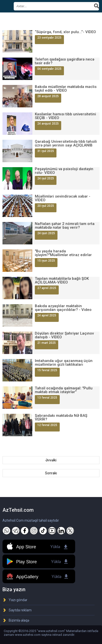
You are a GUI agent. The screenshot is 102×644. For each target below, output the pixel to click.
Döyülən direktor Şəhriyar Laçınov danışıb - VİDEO (64, 335)
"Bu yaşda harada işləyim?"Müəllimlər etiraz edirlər (63, 253)
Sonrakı (51, 473)
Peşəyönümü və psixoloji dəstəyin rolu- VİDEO (64, 171)
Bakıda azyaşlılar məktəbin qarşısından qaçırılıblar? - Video (63, 308)
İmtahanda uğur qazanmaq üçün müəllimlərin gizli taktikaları (64, 363)
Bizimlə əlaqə (19, 620)
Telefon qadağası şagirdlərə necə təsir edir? (65, 61)
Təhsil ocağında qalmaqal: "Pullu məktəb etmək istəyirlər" (64, 390)
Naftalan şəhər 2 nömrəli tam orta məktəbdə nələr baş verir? (65, 226)
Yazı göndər (18, 600)
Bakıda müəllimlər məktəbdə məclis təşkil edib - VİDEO (66, 89)
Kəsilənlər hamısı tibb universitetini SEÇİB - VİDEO (65, 116)
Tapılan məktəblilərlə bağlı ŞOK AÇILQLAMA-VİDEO (62, 281)
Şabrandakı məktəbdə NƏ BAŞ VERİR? (61, 418)
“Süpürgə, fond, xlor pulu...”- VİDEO (65, 32)
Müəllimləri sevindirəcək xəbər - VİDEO (63, 198)
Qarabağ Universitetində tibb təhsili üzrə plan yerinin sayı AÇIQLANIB (66, 143)
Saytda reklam (20, 610)
